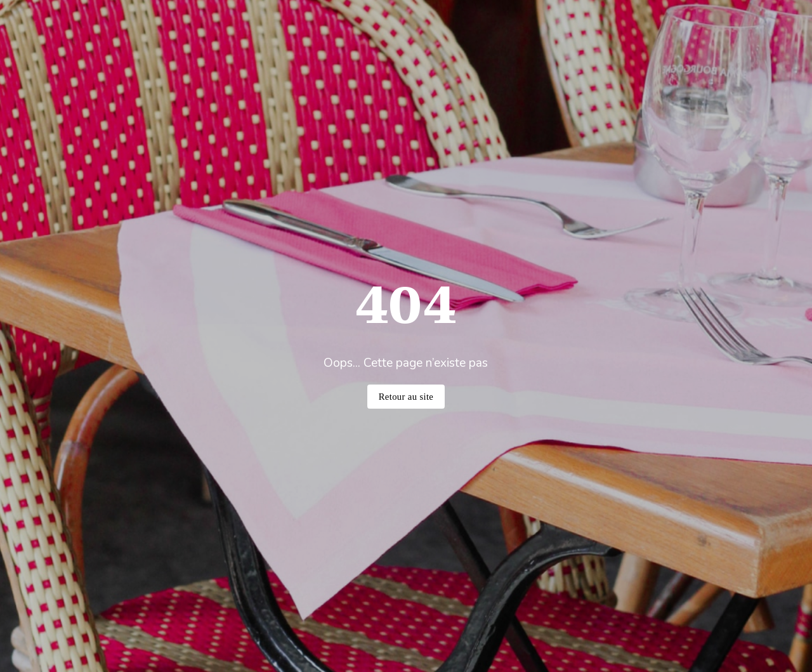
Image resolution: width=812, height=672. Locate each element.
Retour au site (406, 397)
